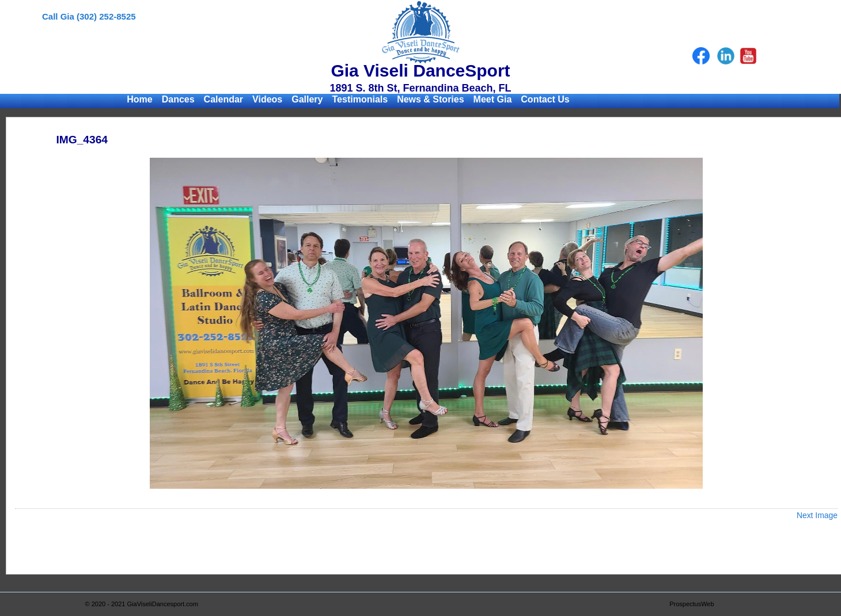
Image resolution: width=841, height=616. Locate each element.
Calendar (223, 99)
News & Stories (430, 99)
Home (139, 99)
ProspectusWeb (692, 604)
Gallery (307, 99)
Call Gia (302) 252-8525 (89, 16)
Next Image (817, 515)
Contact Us (545, 99)
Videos (267, 99)
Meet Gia (493, 99)
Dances (178, 99)
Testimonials (360, 99)
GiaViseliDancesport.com (163, 604)
